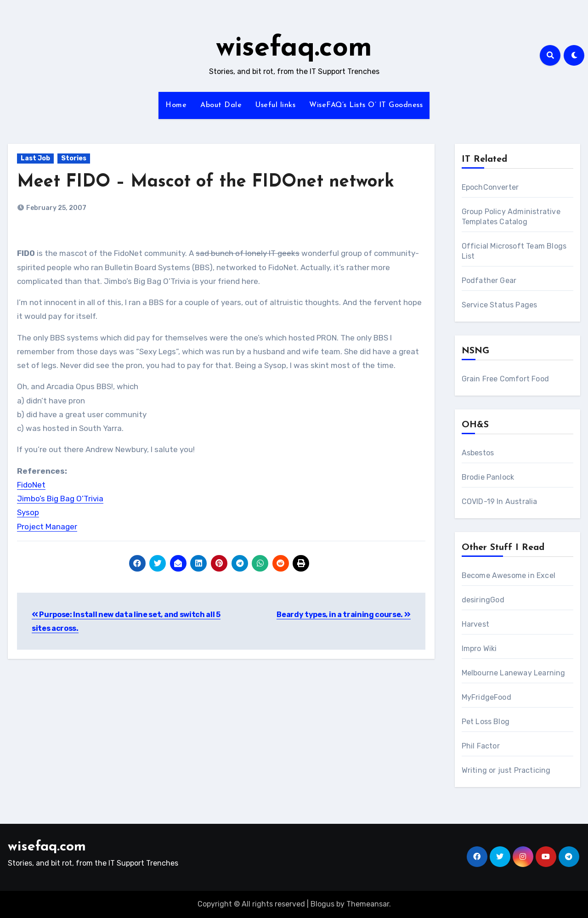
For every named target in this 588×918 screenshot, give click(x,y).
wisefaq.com (294, 49)
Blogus (322, 904)
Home (176, 105)
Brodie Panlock (488, 477)
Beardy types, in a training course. (343, 615)
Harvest (475, 624)
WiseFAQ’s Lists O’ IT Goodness (366, 105)
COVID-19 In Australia (500, 501)
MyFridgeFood (486, 697)
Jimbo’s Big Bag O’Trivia (60, 499)
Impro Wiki (479, 649)
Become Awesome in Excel (509, 575)
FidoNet (31, 485)
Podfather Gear (489, 280)
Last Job (35, 158)
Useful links (275, 105)
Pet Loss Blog (486, 722)
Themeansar (368, 904)
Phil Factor (481, 746)
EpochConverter (490, 187)
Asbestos (478, 453)
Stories (74, 158)
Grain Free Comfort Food (506, 379)
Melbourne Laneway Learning (514, 673)
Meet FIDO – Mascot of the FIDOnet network (206, 182)
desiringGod (483, 600)
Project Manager (47, 527)
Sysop (28, 512)
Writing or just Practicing (506, 770)
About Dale (221, 105)
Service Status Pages (500, 305)
